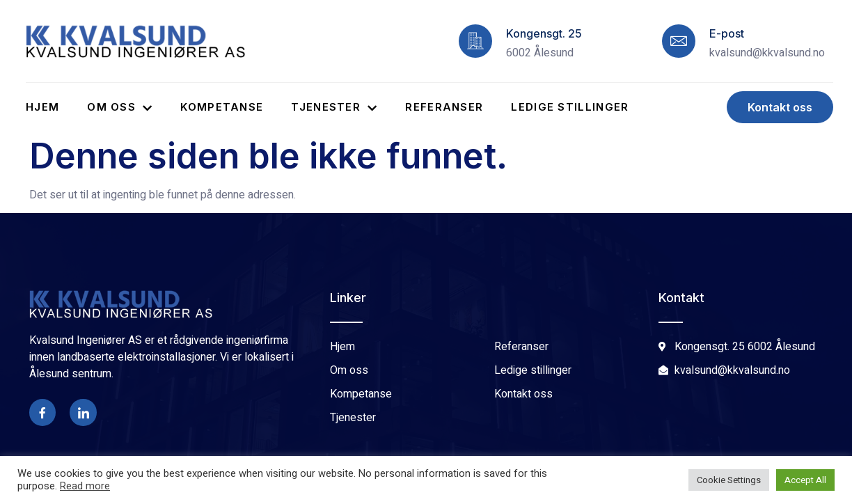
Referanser (444, 107)
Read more (85, 487)
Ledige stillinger (570, 107)
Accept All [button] (805, 480)
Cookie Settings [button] (729, 480)
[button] (780, 107)
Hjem (42, 107)
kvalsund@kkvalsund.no (767, 53)
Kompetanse (222, 107)
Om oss (120, 107)
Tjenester (334, 107)
